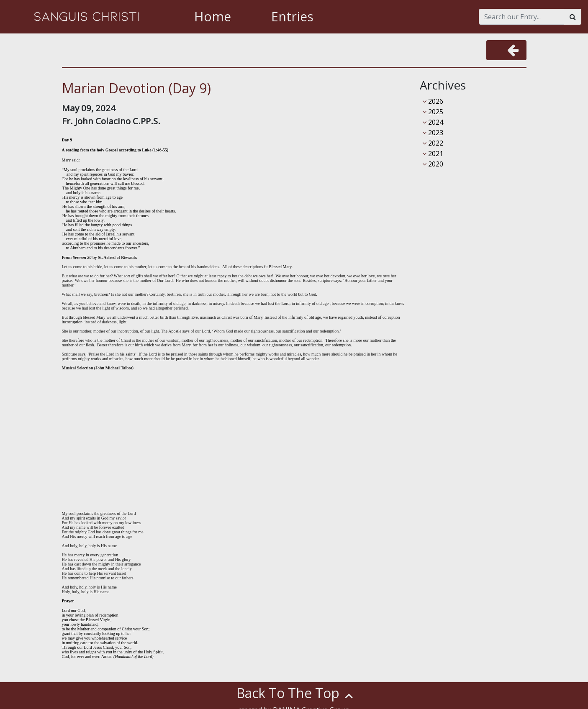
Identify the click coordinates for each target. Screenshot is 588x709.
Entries (292, 17)
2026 (433, 101)
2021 (433, 154)
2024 (433, 122)
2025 (433, 112)
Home (213, 17)
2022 (433, 143)
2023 (433, 133)
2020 (433, 164)
